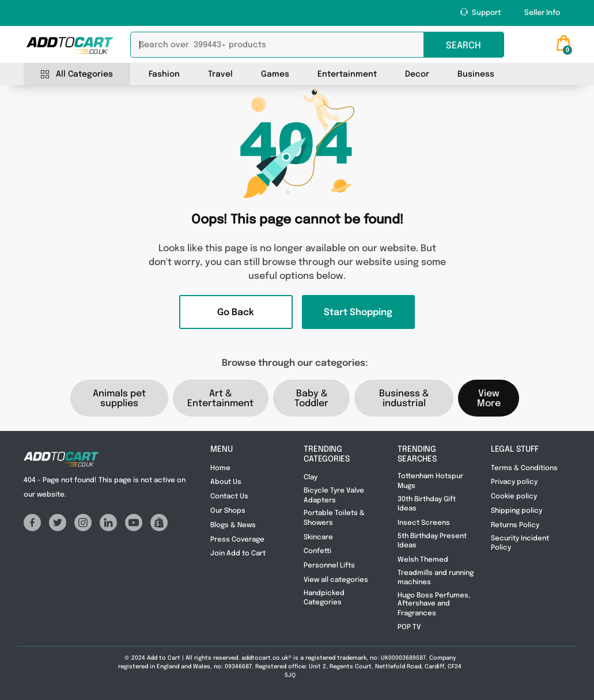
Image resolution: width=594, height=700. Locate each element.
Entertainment (347, 74)
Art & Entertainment (220, 399)
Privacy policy (514, 482)
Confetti (317, 551)
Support (481, 12)
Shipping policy (517, 511)
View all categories (337, 580)
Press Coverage (238, 540)
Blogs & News (234, 525)
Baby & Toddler (311, 399)
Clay (311, 478)
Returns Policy (516, 525)
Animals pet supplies (119, 399)
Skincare (318, 538)
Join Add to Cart (238, 554)
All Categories (77, 75)
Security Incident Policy (520, 543)
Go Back (236, 313)
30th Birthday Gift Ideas (427, 504)
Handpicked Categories (324, 598)
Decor (417, 74)
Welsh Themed (423, 560)
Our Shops (228, 511)
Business (476, 74)
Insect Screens (424, 523)
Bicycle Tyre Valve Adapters (334, 495)
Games (275, 74)
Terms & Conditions (525, 468)
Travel (220, 74)
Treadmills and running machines (436, 578)
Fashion (164, 74)
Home (220, 468)
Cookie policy (514, 497)
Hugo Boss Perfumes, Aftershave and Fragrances (434, 605)
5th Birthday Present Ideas (432, 541)
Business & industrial (404, 399)
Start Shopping (358, 313)
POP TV (409, 627)
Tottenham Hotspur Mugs (430, 481)
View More (489, 399)
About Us (227, 482)
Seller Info (542, 13)
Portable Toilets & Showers (334, 518)
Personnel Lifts (329, 566)
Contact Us (229, 497)
